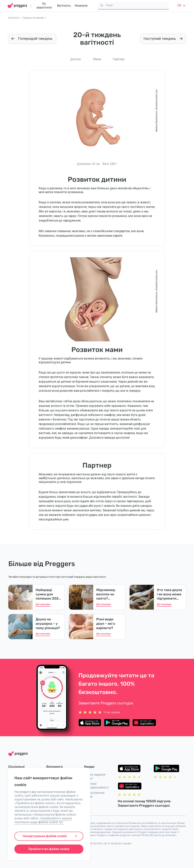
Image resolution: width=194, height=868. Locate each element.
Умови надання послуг (95, 776)
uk (182, 5)
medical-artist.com (156, 99)
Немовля (81, 6)
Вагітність (64, 6)
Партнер (119, 59)
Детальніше (43, 604)
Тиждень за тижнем (33, 18)
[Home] (17, 6)
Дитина (75, 59)
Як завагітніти (44, 6)
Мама (97, 59)
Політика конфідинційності (96, 786)
